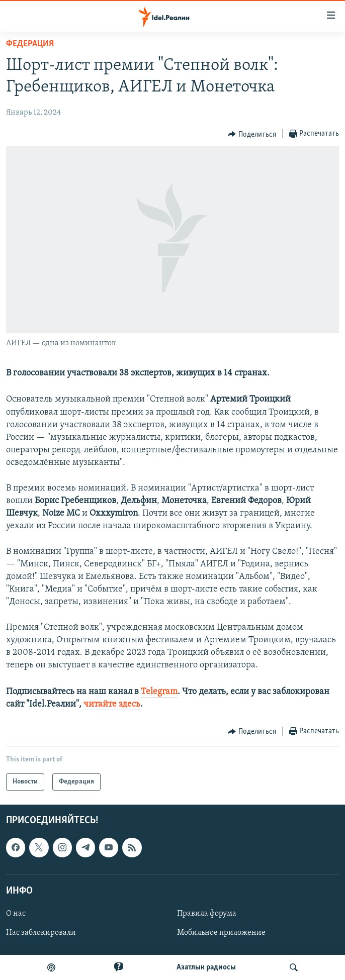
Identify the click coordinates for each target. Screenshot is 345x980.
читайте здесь (112, 704)
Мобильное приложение (221, 933)
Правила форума (207, 914)
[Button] (252, 134)
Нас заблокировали (41, 933)
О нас (16, 914)
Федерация (30, 44)
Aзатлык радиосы (206, 967)
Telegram (159, 692)
